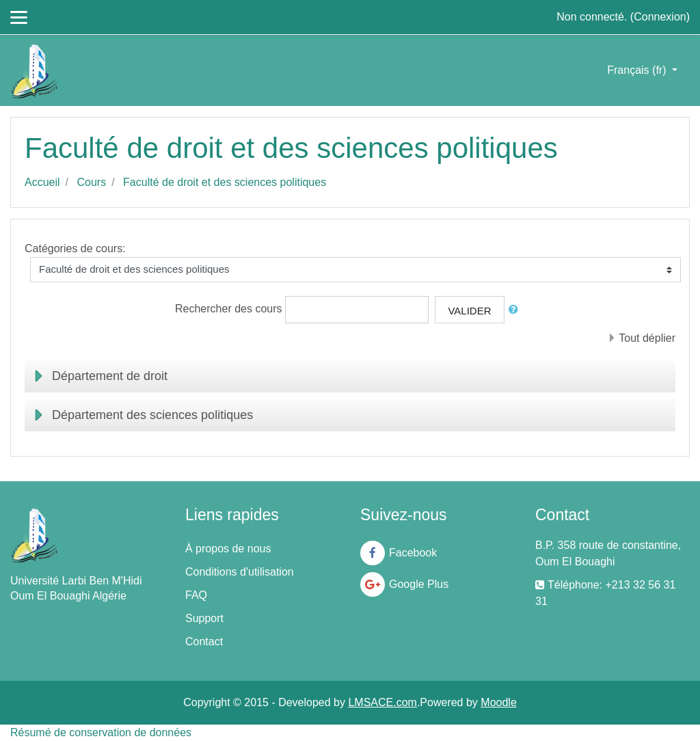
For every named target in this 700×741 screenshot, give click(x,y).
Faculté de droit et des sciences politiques (225, 182)
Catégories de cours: (75, 248)
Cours (91, 182)
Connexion (660, 17)
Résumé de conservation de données (101, 732)
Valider (469, 311)
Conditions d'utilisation (240, 572)
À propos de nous (228, 549)
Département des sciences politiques (152, 415)
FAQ (196, 595)
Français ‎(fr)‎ (638, 70)
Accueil (42, 182)
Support (204, 618)
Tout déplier (647, 338)
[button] (516, 310)
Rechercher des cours (229, 309)
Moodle (498, 702)
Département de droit (110, 376)
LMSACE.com (382, 702)
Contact (204, 642)
